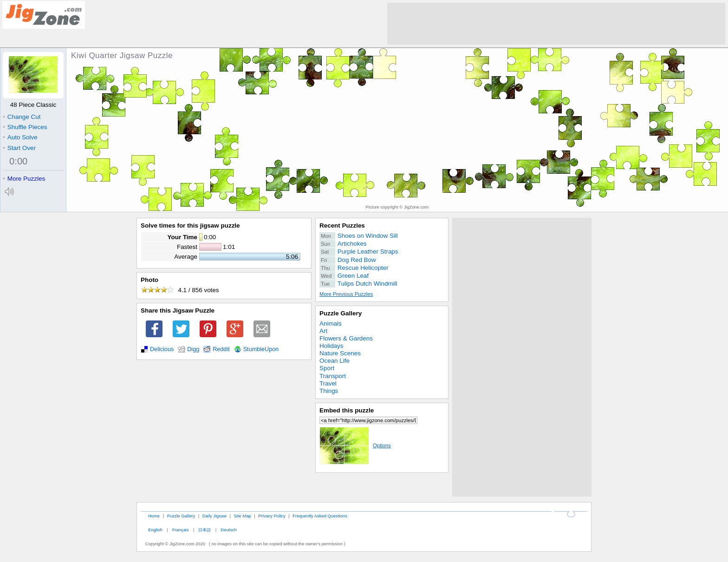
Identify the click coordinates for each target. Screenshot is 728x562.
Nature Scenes (340, 353)
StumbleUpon (261, 349)
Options (355, 445)
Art (323, 331)
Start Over (19, 148)
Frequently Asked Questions (320, 516)
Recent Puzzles (342, 225)
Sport (327, 368)
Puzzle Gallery (341, 313)
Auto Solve (20, 137)
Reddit (221, 349)
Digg (193, 349)
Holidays (331, 346)
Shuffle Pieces (25, 127)
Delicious (162, 349)
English (155, 530)
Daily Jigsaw (214, 516)
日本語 (205, 530)
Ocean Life (335, 361)
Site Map (243, 516)
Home (154, 516)
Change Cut (22, 117)
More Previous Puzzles (346, 294)
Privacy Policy (272, 516)
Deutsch (228, 530)
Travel (328, 383)
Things (329, 391)
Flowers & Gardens (346, 338)
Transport (333, 376)
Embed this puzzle (347, 410)
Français (181, 530)
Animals (331, 323)
